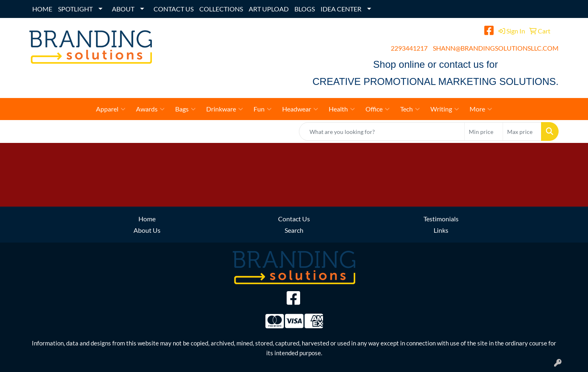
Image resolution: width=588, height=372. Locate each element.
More (481, 109)
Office (378, 109)
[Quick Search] (382, 131)
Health (342, 109)
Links (441, 230)
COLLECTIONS (221, 9)
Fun (263, 109)
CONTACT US (174, 9)
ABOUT (123, 9)
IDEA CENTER (341, 9)
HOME (42, 9)
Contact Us (294, 219)
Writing (445, 109)
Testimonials (441, 219)
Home (147, 219)
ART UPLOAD (269, 9)
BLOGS (305, 9)
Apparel (111, 109)
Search (294, 230)
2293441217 (409, 48)
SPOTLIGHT (75, 9)
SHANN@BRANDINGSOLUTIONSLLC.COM (496, 48)
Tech (410, 109)
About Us (147, 230)
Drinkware (225, 109)
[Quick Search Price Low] (484, 131)
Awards (150, 109)
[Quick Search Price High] (522, 131)
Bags (185, 109)
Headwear (300, 109)
